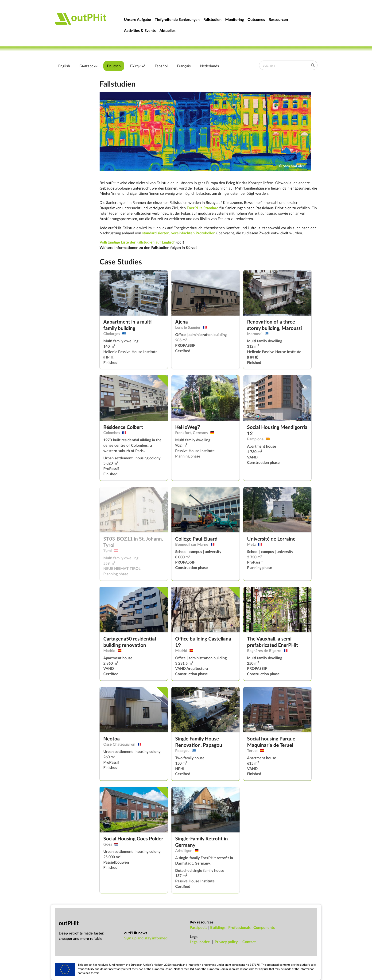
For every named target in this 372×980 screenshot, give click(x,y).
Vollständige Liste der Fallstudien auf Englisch (138, 242)
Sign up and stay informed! (146, 938)
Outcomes (256, 19)
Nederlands (209, 66)
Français (184, 66)
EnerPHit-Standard (203, 208)
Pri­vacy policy (226, 942)
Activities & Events (140, 30)
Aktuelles (167, 30)
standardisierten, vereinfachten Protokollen (179, 233)
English (64, 66)
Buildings (218, 927)
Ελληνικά (138, 66)
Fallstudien (212, 19)
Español (161, 66)
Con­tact (249, 942)
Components (264, 927)
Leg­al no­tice (200, 942)
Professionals (239, 927)
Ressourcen (278, 19)
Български (88, 66)
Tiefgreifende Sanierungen (177, 19)
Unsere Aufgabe (138, 19)
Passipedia (199, 927)
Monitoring (234, 19)
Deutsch (114, 66)
